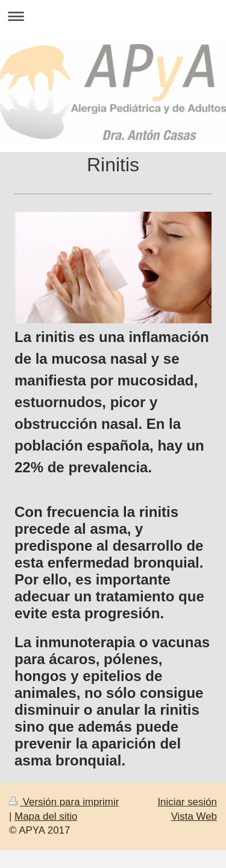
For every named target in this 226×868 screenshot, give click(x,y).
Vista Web (194, 816)
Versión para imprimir (64, 802)
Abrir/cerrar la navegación (113, 16)
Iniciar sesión (187, 802)
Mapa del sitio (46, 816)
